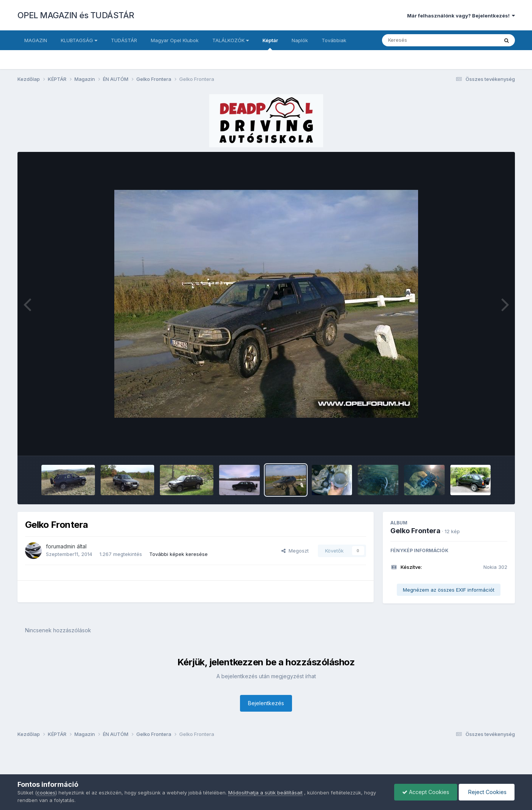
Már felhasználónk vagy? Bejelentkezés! (461, 16)
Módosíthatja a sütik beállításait (265, 793)
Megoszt (295, 551)
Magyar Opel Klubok (175, 40)
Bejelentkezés (266, 703)
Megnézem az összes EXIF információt (449, 590)
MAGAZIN (36, 40)
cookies (46, 793)
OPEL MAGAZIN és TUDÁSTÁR (76, 15)
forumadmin (61, 546)
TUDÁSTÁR (124, 40)
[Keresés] (419, 40)
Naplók (300, 40)
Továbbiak (334, 40)
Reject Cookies (487, 792)
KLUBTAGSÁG (79, 40)
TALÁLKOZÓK (230, 40)
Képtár (270, 44)
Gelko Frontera (415, 531)
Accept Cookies (426, 792)
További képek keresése (178, 554)
